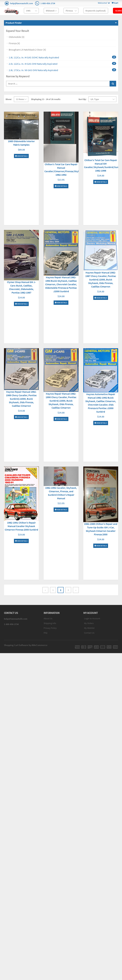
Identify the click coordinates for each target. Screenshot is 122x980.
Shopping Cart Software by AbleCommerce (26, 645)
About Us (48, 618)
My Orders (89, 623)
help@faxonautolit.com (22, 3)
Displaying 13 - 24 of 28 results (46, 99)
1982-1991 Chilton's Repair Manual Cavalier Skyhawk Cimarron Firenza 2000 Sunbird (21, 526)
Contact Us (89, 633)
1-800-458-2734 (48, 3)
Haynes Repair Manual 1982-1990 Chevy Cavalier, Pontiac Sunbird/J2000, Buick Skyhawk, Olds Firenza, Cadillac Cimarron (61, 401)
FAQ (45, 633)
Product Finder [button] (14, 23)
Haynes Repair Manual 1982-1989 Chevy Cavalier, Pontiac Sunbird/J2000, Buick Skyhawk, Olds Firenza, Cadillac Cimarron (21, 399)
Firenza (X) (14, 43)
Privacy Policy (50, 628)
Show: (9, 99)
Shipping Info (50, 623)
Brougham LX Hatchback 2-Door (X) (27, 50)
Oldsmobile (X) (17, 37)
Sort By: (82, 99)
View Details (21, 156)
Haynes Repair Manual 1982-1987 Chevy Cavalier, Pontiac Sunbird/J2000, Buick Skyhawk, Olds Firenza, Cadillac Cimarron (101, 280)
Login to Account (92, 618)
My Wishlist (89, 628)
